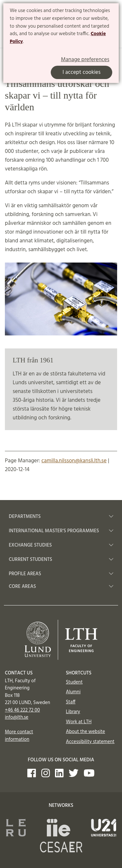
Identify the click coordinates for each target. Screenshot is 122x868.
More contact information (19, 736)
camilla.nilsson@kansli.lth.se (74, 461)
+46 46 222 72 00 (22, 710)
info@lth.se (17, 717)
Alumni (73, 692)
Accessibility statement (90, 742)
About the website (86, 732)
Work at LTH (79, 722)
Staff (71, 702)
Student (74, 682)
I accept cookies (81, 72)
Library (73, 712)
